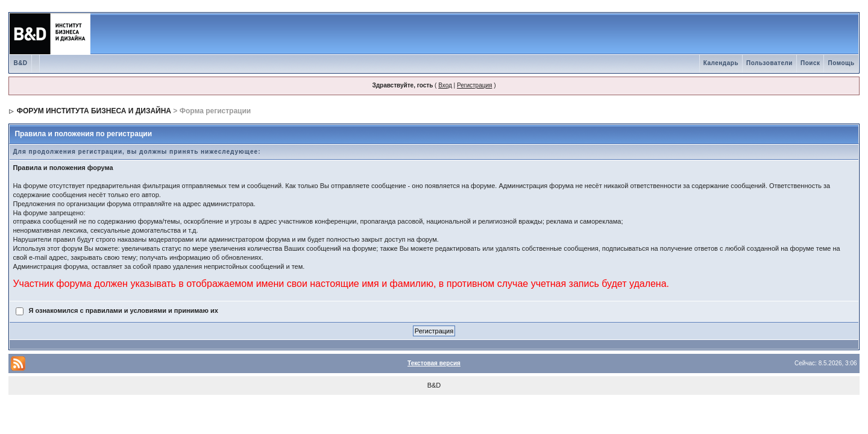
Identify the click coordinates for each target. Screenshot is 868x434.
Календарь (721, 63)
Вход (445, 85)
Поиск (810, 63)
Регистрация (474, 85)
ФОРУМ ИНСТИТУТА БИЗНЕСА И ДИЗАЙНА (94, 111)
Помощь (841, 63)
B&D (20, 63)
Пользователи (769, 63)
